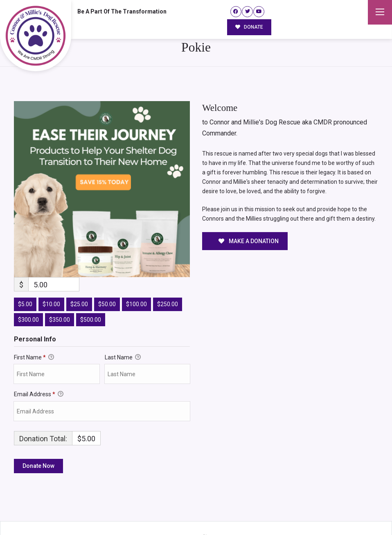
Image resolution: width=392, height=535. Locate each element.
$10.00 (51, 273)
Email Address (39, 363)
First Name (34, 326)
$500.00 (91, 288)
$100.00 (136, 273)
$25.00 (79, 273)
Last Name (123, 326)
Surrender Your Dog (318, 512)
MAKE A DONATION (249, 210)
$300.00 (28, 288)
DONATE (249, 27)
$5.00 (25, 273)
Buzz (213, 512)
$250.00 (168, 273)
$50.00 (107, 273)
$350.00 (60, 288)
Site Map (363, 512)
